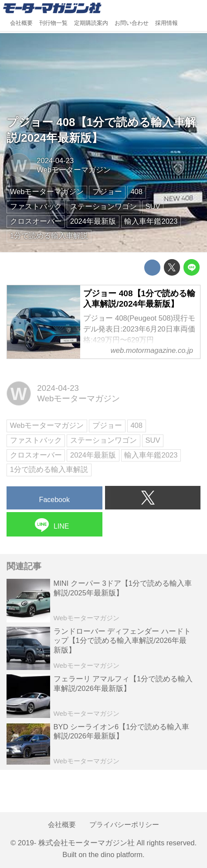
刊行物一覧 (53, 23)
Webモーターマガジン (74, 170)
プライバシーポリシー (124, 825)
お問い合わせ (132, 23)
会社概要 (21, 23)
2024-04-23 (55, 161)
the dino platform (115, 855)
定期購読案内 (91, 23)
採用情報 (166, 23)
